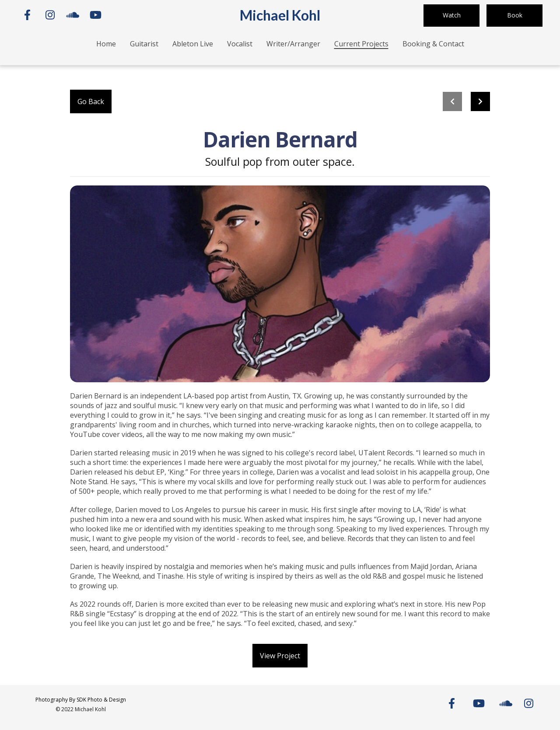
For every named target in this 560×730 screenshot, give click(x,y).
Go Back (91, 101)
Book (515, 15)
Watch (452, 15)
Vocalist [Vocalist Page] (240, 44)
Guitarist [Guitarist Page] (144, 44)
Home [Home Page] (106, 44)
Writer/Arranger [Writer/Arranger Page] (293, 44)
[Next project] (480, 101)
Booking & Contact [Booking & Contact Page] (433, 44)
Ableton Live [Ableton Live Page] (193, 44)
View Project (280, 656)
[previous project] (452, 101)
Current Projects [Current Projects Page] (361, 44)
